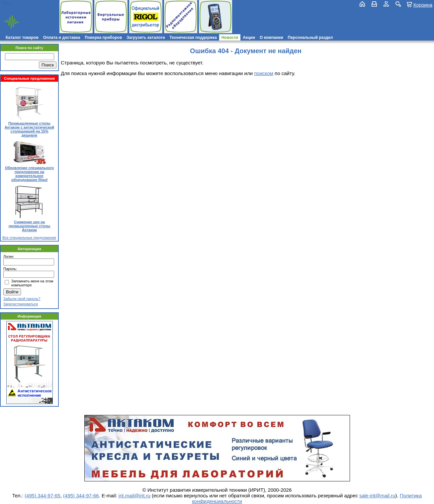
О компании (271, 38)
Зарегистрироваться (21, 304)
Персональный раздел (310, 38)
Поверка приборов (103, 38)
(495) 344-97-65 (43, 496)
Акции (249, 38)
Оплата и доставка (62, 38)
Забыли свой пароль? (22, 299)
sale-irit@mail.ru (377, 496)
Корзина (423, 5)
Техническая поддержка (193, 38)
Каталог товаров (22, 38)
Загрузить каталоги (146, 38)
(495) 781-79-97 (34, 3)
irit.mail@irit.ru (22, 9)
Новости (230, 38)
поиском (264, 73)
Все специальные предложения (29, 238)
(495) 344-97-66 (81, 496)
